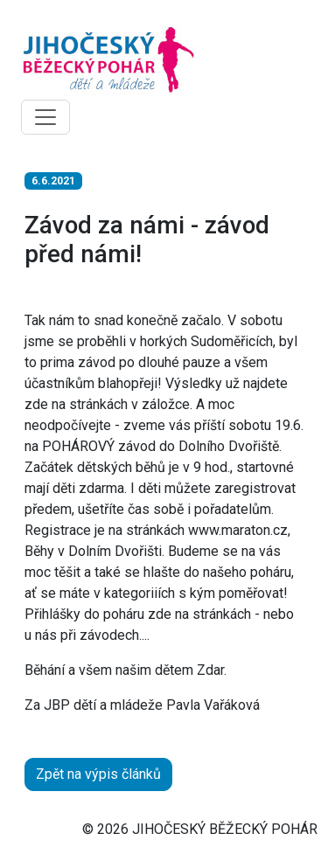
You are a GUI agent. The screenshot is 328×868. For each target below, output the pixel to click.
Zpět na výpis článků (98, 774)
